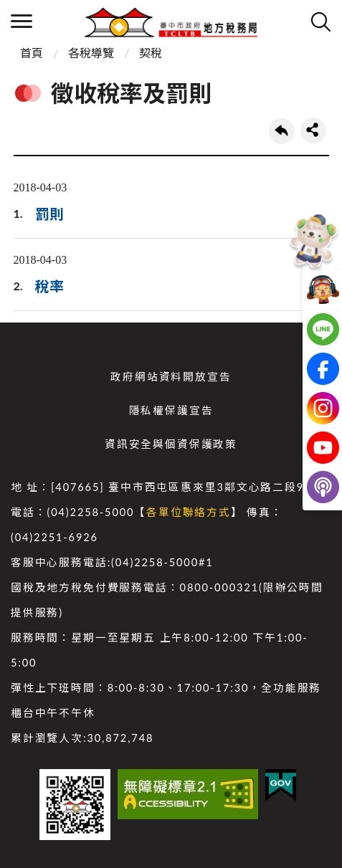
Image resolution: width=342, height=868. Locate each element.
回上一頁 (282, 131)
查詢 (320, 22)
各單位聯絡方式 (189, 512)
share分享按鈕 (313, 130)
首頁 (32, 53)
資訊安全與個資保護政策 (171, 444)
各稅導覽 (91, 53)
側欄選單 (22, 21)
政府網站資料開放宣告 (171, 377)
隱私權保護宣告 (171, 410)
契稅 (151, 53)
